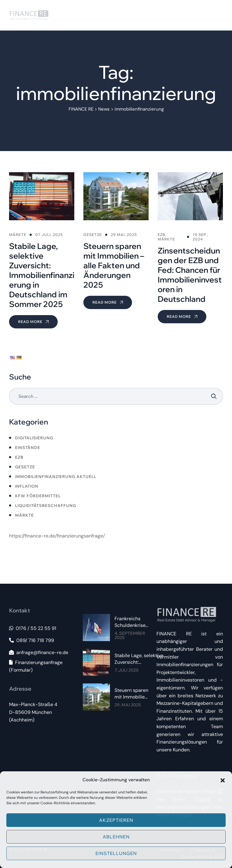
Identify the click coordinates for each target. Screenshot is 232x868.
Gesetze (25, 467)
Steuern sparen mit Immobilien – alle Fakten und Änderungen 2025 (131, 694)
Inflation (27, 486)
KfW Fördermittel (38, 496)
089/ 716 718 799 (32, 640)
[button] (223, 780)
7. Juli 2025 (126, 670)
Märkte (24, 515)
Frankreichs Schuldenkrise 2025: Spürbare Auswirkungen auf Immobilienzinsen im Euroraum (134, 622)
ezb (19, 457)
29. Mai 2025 (128, 705)
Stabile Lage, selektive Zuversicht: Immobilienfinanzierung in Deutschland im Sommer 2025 (140, 659)
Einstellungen (116, 853)
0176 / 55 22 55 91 (33, 628)
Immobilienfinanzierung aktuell (56, 476)
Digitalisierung (34, 438)
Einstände (28, 447)
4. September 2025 (130, 635)
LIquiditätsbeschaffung (46, 505)
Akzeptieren (116, 820)
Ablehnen (116, 837)
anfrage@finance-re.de (39, 652)
